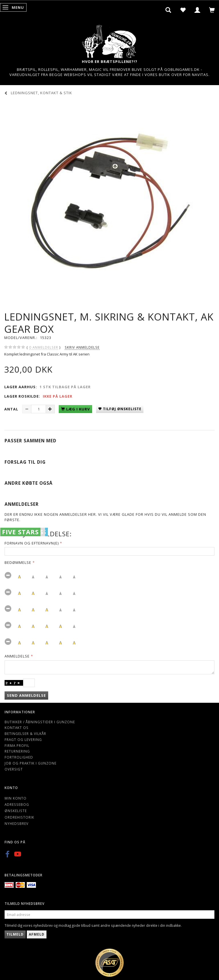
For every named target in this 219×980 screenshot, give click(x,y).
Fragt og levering (23, 739)
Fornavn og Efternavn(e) (32, 543)
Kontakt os (17, 728)
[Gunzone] (109, 40)
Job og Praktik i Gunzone (31, 763)
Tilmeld (15, 934)
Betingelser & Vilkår (25, 734)
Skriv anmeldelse (82, 347)
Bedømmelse (18, 562)
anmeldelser (44, 347)
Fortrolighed (19, 757)
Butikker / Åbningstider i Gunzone (40, 722)
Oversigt (14, 769)
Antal (12, 409)
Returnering (17, 751)
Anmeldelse (17, 656)
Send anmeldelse (26, 695)
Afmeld (37, 934)
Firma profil (17, 745)
